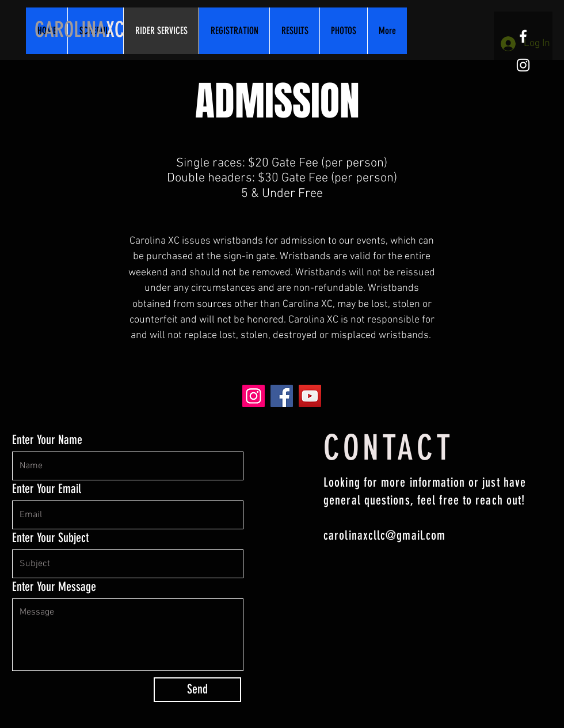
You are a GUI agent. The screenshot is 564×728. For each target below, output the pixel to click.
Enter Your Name (47, 440)
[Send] (197, 690)
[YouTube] (310, 396)
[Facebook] (282, 396)
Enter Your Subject (50, 538)
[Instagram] (254, 396)
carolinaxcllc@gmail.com (384, 535)
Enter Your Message (54, 587)
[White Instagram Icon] (523, 65)
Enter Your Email (47, 489)
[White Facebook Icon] (523, 36)
